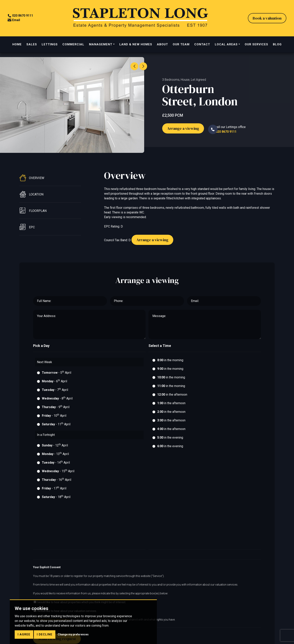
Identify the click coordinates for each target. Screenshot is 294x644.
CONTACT (202, 45)
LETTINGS (50, 45)
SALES (32, 45)
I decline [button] (45, 634)
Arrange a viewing (183, 130)
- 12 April (55, 447)
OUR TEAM (181, 45)
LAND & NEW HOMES (136, 45)
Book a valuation (267, 19)
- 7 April (55, 392)
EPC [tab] (27, 229)
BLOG (277, 45)
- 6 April (54, 383)
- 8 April (57, 400)
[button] (143, 66)
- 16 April (57, 481)
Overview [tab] (32, 180)
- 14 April (56, 464)
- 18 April (56, 499)
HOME (17, 45)
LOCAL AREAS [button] (226, 45)
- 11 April (56, 426)
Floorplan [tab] (33, 212)
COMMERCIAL (73, 45)
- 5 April (57, 374)
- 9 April (56, 409)
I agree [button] (24, 634)
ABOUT (162, 45)
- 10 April (54, 417)
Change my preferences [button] (73, 634)
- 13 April (55, 456)
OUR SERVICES (256, 45)
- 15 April (58, 473)
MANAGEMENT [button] (101, 45)
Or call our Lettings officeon (227, 130)
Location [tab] (31, 196)
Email (14, 20)
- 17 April (54, 490)
